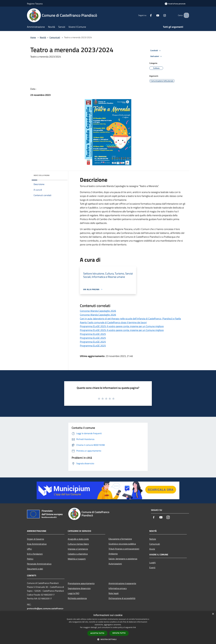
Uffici (29, 549)
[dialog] (108, 628)
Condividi (156, 51)
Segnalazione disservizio (79, 588)
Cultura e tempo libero (78, 544)
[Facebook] (147, 15)
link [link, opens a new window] (135, 627)
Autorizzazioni (115, 564)
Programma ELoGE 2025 (93, 334)
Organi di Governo (35, 539)
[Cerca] (186, 15)
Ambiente (113, 554)
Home (33, 37)
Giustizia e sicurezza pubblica (122, 544)
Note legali (114, 593)
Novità (43, 37)
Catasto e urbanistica (78, 554)
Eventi (152, 567)
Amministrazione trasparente (122, 583)
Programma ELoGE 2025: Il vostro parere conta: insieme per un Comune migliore (122, 326)
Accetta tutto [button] (97, 633)
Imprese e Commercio (78, 549)
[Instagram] (161, 15)
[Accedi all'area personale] (175, 4)
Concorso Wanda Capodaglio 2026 (98, 311)
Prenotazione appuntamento (81, 583)
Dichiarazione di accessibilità (122, 598)
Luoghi (152, 563)
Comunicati (55, 37)
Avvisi (152, 549)
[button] (108, 639)
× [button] (213, 614)
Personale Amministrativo (39, 564)
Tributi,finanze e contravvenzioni (124, 549)
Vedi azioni (156, 56)
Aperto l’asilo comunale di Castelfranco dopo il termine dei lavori (113, 322)
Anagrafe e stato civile (78, 539)
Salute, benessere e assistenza (123, 559)
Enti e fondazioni (35, 554)
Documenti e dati (35, 569)
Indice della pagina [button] (42, 175)
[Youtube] (154, 15)
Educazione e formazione (120, 539)
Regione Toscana (35, 4)
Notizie (153, 539)
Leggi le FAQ (74, 593)
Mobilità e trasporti (77, 559)
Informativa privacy (118, 588)
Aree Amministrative (37, 544)
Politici (30, 559)
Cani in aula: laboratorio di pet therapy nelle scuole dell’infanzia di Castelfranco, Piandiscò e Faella (130, 319)
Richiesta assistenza (77, 598)
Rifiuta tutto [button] (119, 633)
